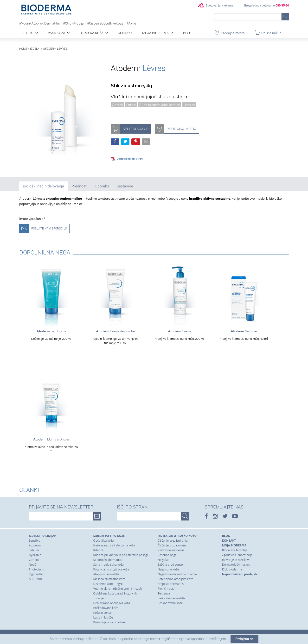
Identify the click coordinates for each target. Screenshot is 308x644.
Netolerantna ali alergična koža (114, 545)
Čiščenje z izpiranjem (172, 545)
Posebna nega (167, 555)
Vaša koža (57, 33)
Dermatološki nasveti (236, 565)
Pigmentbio (37, 574)
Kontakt (125, 33)
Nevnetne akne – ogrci (108, 584)
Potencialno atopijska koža (111, 569)
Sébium (34, 550)
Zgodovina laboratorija (237, 555)
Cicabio (34, 560)
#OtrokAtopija (73, 23)
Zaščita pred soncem (171, 565)
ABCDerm (35, 579)
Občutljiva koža (104, 541)
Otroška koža (92, 33)
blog (187, 33)
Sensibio (35, 541)
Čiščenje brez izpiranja (173, 541)
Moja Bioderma (155, 33)
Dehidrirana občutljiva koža (112, 603)
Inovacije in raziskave (236, 560)
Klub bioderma (232, 569)
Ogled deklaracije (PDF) (131, 159)
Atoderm (35, 545)
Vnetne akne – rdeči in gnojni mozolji (118, 589)
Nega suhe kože (168, 569)
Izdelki (28, 33)
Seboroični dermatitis (108, 560)
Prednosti (80, 186)
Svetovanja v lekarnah (217, 5)
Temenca (164, 593)
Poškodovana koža (106, 608)
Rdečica (99, 550)
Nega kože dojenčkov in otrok (177, 574)
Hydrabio (35, 555)
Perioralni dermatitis (171, 598)
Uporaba (102, 186)
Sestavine (125, 186)
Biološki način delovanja (44, 186)
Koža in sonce (103, 613)
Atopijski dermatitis (106, 574)
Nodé (32, 565)
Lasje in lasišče (103, 617)
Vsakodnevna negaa (171, 550)
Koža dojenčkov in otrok (109, 622)
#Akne (131, 23)
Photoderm (36, 569)
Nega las (163, 560)
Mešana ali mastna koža (109, 579)
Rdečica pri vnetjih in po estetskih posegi (121, 555)
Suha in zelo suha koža (109, 565)
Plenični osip (166, 589)
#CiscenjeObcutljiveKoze (105, 23)
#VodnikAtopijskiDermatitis (39, 23)
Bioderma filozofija (235, 550)
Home (23, 49)
